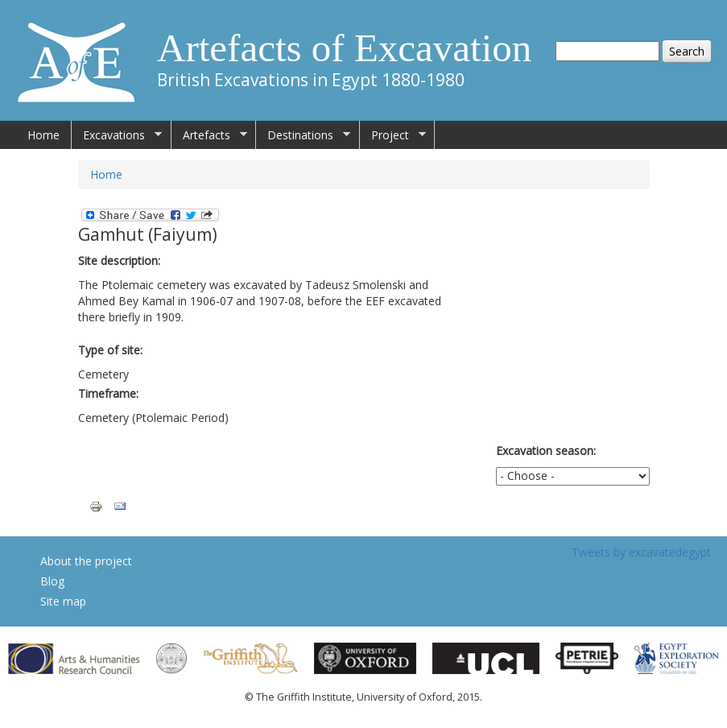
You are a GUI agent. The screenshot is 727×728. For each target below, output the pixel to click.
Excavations (117, 135)
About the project (86, 561)
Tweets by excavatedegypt (641, 552)
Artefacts (209, 135)
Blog (52, 581)
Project (393, 135)
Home (43, 135)
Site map (63, 601)
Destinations (303, 135)
